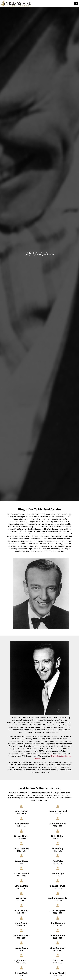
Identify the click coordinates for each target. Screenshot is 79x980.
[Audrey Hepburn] (58, 819)
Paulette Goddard (58, 811)
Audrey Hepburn (58, 824)
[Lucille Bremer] (21, 819)
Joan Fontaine (21, 911)
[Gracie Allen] (21, 806)
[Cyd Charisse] (21, 955)
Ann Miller (58, 861)
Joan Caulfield (21, 848)
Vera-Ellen (21, 898)
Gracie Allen (21, 811)
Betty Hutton (58, 836)
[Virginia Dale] (21, 881)
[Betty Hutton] (58, 831)
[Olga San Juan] (58, 943)
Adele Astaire (21, 923)
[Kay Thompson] (58, 906)
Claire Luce (58, 960)
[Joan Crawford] (21, 868)
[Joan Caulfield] (21, 843)
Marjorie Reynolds (58, 898)
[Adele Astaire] (21, 918)
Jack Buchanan (21, 936)
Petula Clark (21, 973)
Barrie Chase (21, 861)
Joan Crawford (21, 873)
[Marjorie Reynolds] (58, 893)
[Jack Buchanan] (21, 930)
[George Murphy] (58, 968)
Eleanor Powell (58, 886)
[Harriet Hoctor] (58, 930)
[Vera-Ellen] (21, 893)
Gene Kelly (58, 848)
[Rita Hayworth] (58, 918)
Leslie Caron (21, 948)
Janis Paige (58, 873)
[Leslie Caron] (21, 943)
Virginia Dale (21, 886)
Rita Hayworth (58, 923)
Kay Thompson (58, 911)
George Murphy (58, 973)
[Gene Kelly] (58, 843)
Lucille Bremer (21, 824)
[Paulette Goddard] (58, 806)
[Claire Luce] (58, 955)
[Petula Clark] (21, 968)
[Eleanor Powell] (58, 881)
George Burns (21, 836)
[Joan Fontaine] (21, 906)
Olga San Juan (58, 948)
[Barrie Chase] (21, 856)
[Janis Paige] (58, 868)
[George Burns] (21, 831)
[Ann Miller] (58, 856)
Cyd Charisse (21, 960)
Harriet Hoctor (58, 936)
